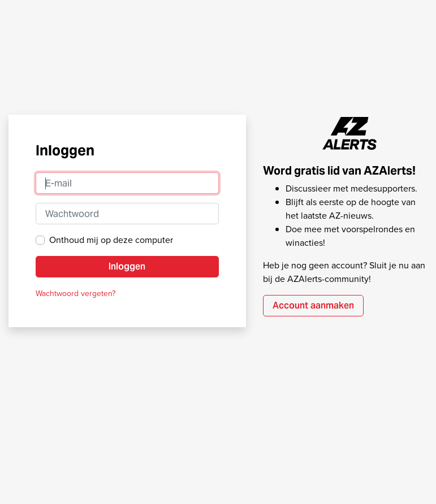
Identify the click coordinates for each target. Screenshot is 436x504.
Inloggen (127, 266)
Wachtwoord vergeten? (75, 294)
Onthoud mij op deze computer (111, 240)
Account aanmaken (313, 305)
